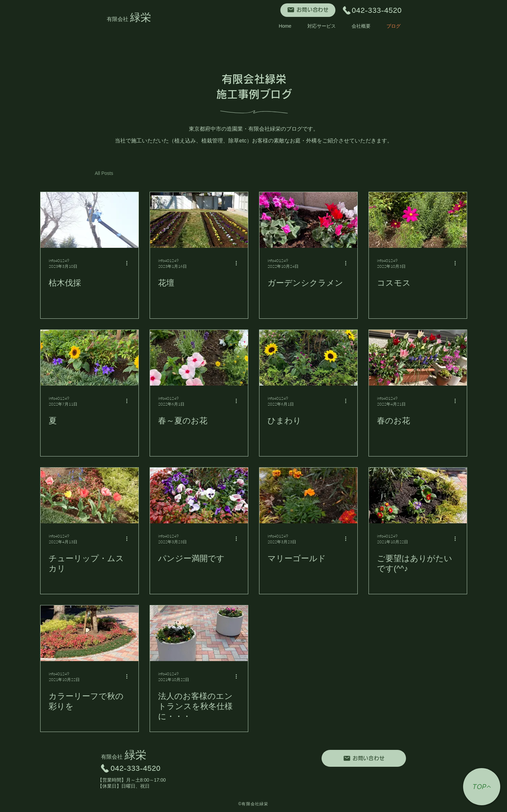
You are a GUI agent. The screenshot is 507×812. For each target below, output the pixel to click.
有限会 (119, 19)
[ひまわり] (308, 358)
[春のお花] (418, 358)
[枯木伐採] (90, 220)
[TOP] (482, 787)
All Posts (104, 173)
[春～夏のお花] (199, 358)
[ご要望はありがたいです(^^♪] (418, 495)
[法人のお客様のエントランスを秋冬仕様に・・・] (199, 633)
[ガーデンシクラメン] (308, 220)
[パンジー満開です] (199, 495)
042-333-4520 (380, 10)
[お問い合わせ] (308, 10)
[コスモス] (418, 220)
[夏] (90, 358)
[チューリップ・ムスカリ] (90, 495)
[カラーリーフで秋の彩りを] (90, 633)
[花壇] (199, 220)
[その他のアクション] (129, 263)
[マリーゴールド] (308, 495)
